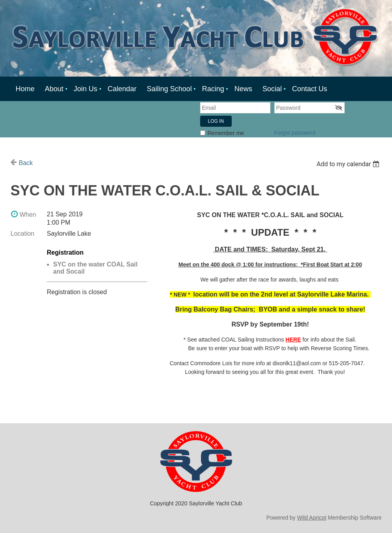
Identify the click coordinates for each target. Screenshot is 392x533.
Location (23, 234)
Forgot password (295, 133)
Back (26, 163)
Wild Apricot (312, 518)
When (28, 215)
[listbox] (349, 164)
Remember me (226, 133)
